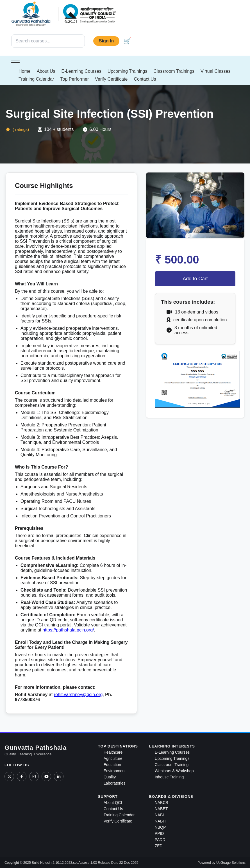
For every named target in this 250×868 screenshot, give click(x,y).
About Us (46, 71)
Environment (115, 771)
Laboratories (115, 783)
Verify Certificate (111, 79)
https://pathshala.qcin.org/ (68, 630)
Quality (110, 777)
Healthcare (113, 752)
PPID (159, 833)
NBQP (160, 827)
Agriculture (113, 758)
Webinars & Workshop (174, 771)
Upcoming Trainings (127, 71)
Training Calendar (36, 79)
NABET (161, 809)
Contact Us (145, 79)
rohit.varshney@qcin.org (78, 695)
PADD (160, 840)
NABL (160, 815)
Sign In (106, 41)
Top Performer (75, 79)
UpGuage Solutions (231, 863)
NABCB (162, 803)
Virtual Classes (215, 71)
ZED (159, 846)
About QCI (113, 803)
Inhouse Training (169, 777)
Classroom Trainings (174, 71)
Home (25, 71)
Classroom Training (172, 765)
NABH (160, 821)
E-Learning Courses (81, 71)
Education (112, 765)
